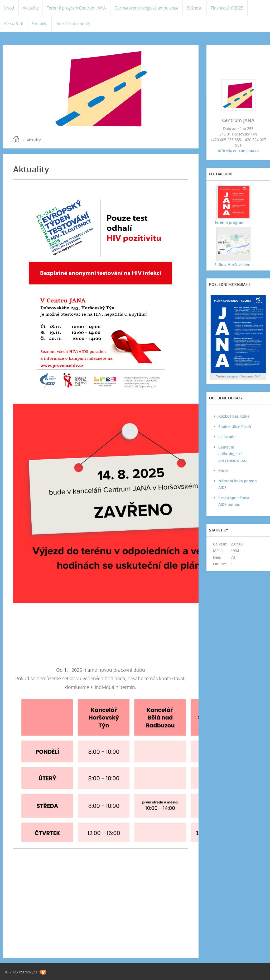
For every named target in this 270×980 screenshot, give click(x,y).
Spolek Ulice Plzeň (235, 426)
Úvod (9, 8)
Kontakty (39, 24)
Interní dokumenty (73, 24)
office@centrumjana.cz (238, 151)
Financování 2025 (227, 8)
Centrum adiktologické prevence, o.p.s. (233, 454)
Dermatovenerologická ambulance (146, 8)
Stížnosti (195, 8)
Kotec (223, 471)
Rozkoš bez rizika (234, 416)
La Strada (227, 437)
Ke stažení (14, 24)
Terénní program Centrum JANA (76, 8)
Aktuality (31, 8)
